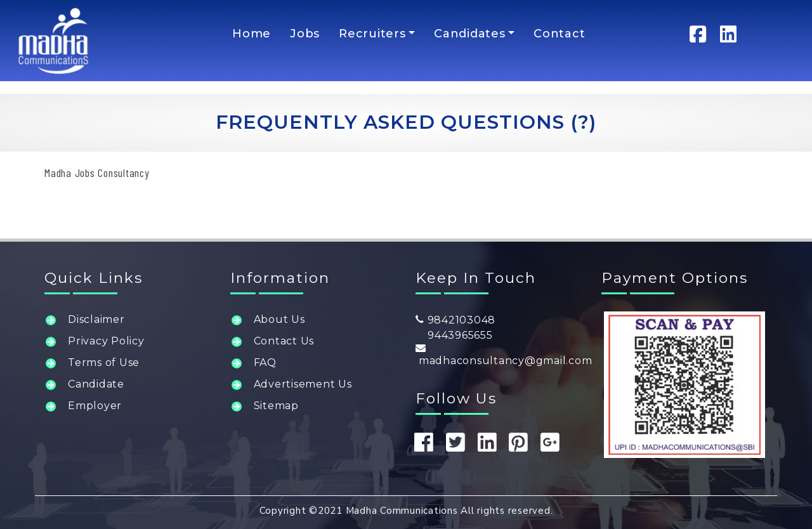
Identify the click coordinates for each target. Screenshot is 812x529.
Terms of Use (104, 362)
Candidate (96, 384)
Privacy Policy (106, 341)
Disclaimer (96, 319)
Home (252, 34)
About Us (279, 319)
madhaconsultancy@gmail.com (504, 355)
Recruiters (372, 34)
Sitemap (276, 406)
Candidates (470, 34)
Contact (559, 34)
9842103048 (455, 320)
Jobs (305, 34)
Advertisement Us (303, 384)
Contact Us (284, 341)
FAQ (265, 362)
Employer (95, 406)
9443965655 (454, 335)
